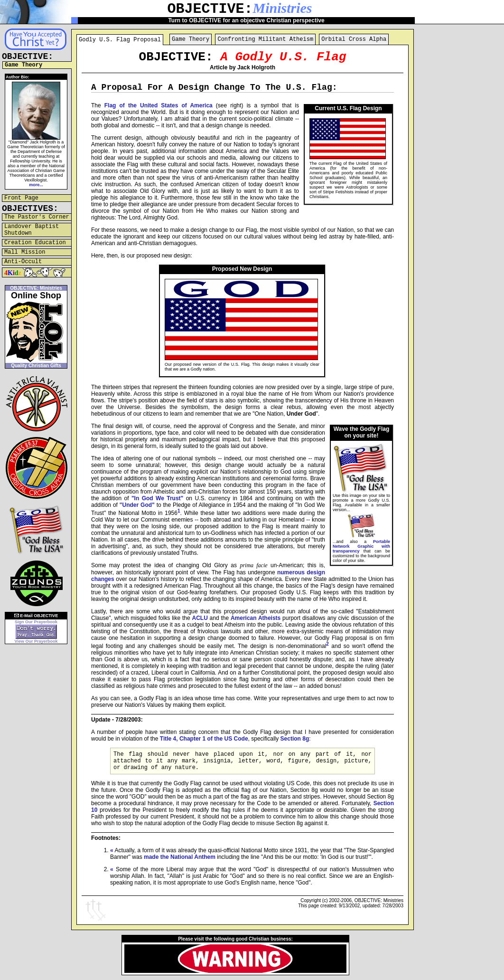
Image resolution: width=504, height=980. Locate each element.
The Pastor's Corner (37, 217)
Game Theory (191, 39)
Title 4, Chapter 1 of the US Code (204, 739)
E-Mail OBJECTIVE (36, 616)
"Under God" (137, 505)
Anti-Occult (23, 262)
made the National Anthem (180, 857)
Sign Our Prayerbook (36, 622)
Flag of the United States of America (159, 105)
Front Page (21, 198)
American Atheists (256, 618)
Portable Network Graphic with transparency (361, 546)
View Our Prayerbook (36, 641)
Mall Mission (25, 252)
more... (36, 185)
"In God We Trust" (157, 498)
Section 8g (295, 739)
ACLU (200, 618)
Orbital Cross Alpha (354, 39)
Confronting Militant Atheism (265, 39)
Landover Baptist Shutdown (32, 230)
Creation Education (35, 243)
